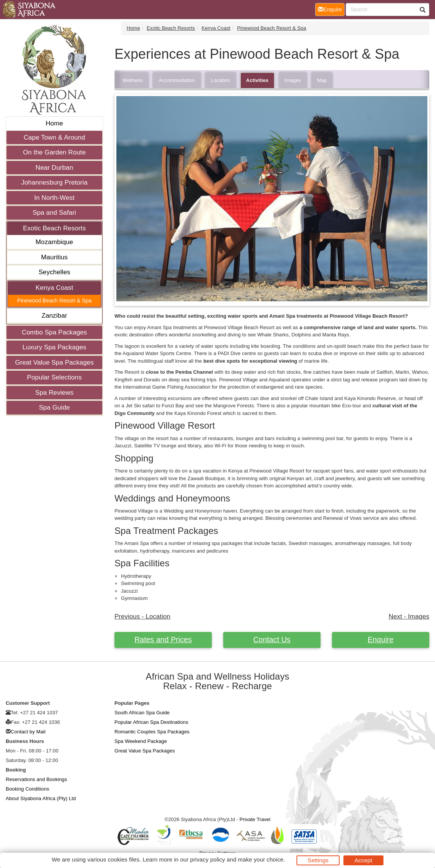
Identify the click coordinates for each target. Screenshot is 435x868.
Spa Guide (54, 407)
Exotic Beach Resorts (54, 228)
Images (293, 80)
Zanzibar (54, 316)
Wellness (133, 80)
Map (322, 80)
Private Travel (255, 819)
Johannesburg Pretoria (54, 182)
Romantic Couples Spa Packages (152, 732)
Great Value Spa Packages (54, 362)
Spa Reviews (54, 393)
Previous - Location (143, 616)
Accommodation (177, 80)
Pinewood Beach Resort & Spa (54, 301)
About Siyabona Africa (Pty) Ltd (41, 798)
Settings (318, 860)
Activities (257, 80)
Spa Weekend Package (141, 741)
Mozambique (54, 242)
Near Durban (54, 168)
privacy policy (207, 859)
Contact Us (272, 640)
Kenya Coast (54, 288)
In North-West (55, 198)
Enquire (381, 640)
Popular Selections (55, 377)
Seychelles (54, 272)
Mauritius (55, 257)
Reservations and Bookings (36, 779)
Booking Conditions (27, 789)
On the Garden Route (54, 152)
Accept (363, 860)
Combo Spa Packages (54, 332)
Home (55, 123)
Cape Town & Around (54, 137)
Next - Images (409, 616)
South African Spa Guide (142, 713)
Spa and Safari (55, 213)
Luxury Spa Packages (54, 347)
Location (221, 80)
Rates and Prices (163, 640)
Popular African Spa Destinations (151, 722)
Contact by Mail (28, 732)
